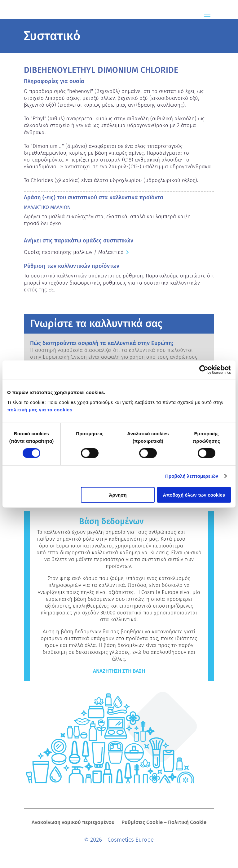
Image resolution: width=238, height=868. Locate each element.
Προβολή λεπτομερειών (192, 476)
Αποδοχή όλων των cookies (194, 495)
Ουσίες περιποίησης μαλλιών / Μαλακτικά (74, 252)
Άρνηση (118, 495)
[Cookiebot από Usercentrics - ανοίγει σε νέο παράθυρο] (204, 370)
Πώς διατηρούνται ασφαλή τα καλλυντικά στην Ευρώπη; (102, 343)
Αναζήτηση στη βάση (119, 671)
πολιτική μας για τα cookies (40, 409)
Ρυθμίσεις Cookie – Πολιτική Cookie (164, 823)
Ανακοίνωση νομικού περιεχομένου (73, 823)
